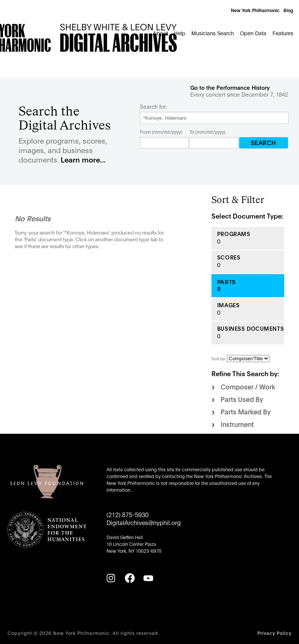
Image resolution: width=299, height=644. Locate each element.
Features (283, 33)
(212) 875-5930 (128, 514)
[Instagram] (111, 578)
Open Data (253, 33)
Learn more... (83, 159)
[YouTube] (148, 578)
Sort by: (219, 358)
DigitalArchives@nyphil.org (144, 522)
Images (228, 305)
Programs (234, 234)
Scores (229, 257)
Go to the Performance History (230, 87)
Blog (288, 10)
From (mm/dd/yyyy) (161, 132)
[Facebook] (130, 578)
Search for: (153, 106)
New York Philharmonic (255, 10)
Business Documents (250, 329)
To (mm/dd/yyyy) (207, 132)
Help (180, 33)
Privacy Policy (274, 633)
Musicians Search (213, 33)
